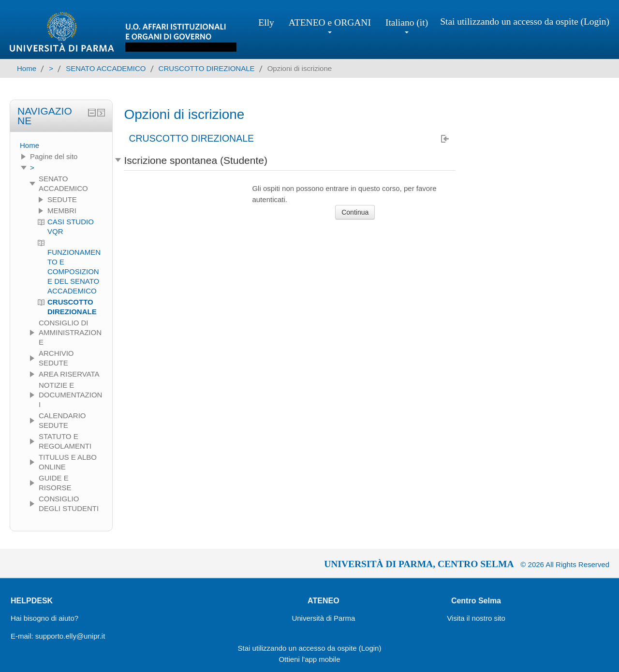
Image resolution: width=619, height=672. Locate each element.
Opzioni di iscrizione (300, 68)
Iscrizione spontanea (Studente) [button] (196, 160)
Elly (266, 22)
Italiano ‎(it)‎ (407, 25)
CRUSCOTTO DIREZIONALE (191, 139)
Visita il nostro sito (476, 618)
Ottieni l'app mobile (309, 659)
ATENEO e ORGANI (330, 25)
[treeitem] (61, 146)
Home (29, 145)
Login (595, 22)
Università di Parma (323, 618)
